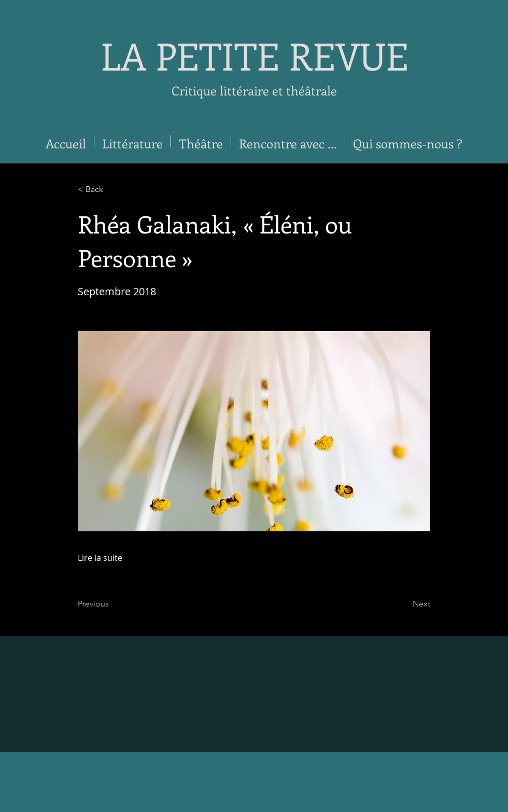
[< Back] (112, 189)
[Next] (404, 604)
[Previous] (112, 604)
